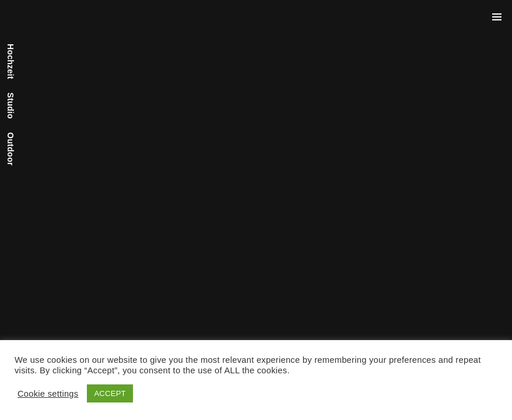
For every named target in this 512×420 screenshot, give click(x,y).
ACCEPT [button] (110, 393)
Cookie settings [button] (48, 394)
